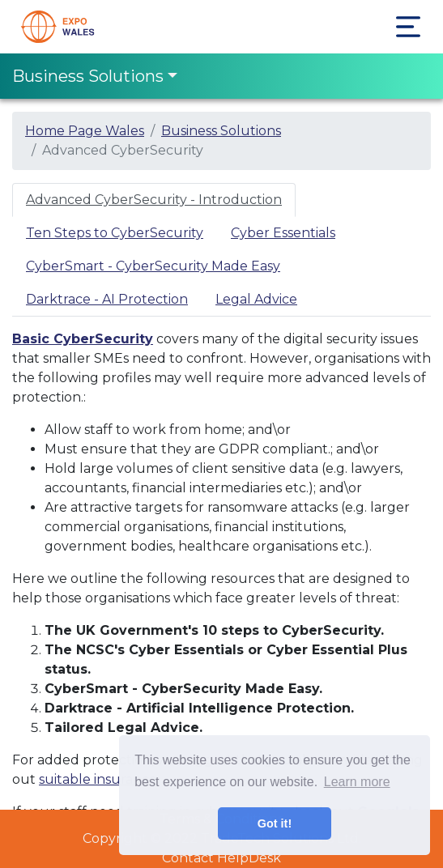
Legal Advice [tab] (256, 299)
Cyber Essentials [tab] (283, 233)
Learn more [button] (357, 782)
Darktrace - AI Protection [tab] (107, 299)
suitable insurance (98, 779)
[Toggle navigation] (408, 27)
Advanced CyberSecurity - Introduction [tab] (154, 200)
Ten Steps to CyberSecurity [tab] (115, 233)
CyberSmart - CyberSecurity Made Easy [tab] (153, 266)
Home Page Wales (85, 131)
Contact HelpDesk (222, 858)
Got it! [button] (275, 823)
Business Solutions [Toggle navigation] (88, 76)
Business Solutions (221, 131)
